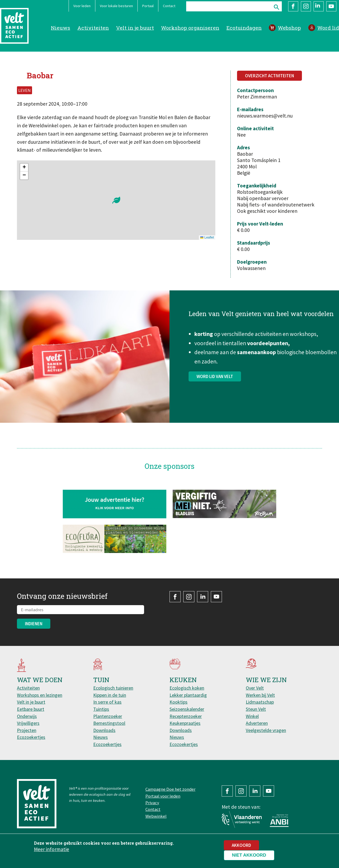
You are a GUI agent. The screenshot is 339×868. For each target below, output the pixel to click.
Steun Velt (256, 709)
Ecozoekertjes (31, 737)
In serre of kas (107, 702)
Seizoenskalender (187, 709)
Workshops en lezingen (40, 695)
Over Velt (255, 688)
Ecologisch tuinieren (113, 688)
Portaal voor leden (163, 796)
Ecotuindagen (244, 28)
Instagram (306, 6)
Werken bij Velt (260, 695)
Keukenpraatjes (185, 723)
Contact (169, 6)
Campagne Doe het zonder (170, 789)
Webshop (289, 28)
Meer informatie (52, 849)
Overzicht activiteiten (269, 76)
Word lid (328, 28)
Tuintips (101, 709)
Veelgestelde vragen (266, 730)
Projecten (27, 730)
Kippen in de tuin (110, 695)
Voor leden (82, 6)
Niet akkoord (249, 855)
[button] (116, 200)
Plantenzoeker (108, 716)
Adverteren (257, 723)
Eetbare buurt (31, 709)
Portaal (148, 6)
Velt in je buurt (135, 28)
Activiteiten (93, 28)
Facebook (293, 6)
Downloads (104, 730)
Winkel (252, 716)
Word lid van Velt (215, 380)
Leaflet (207, 237)
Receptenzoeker (186, 716)
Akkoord (241, 845)
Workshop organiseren (190, 28)
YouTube (331, 6)
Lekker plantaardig (188, 695)
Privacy (152, 803)
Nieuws (61, 28)
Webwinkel (156, 816)
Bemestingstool (109, 723)
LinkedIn (319, 6)
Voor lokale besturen (116, 6)
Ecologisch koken (187, 688)
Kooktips (179, 702)
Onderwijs (27, 716)
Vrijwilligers (28, 723)
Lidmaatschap (260, 702)
